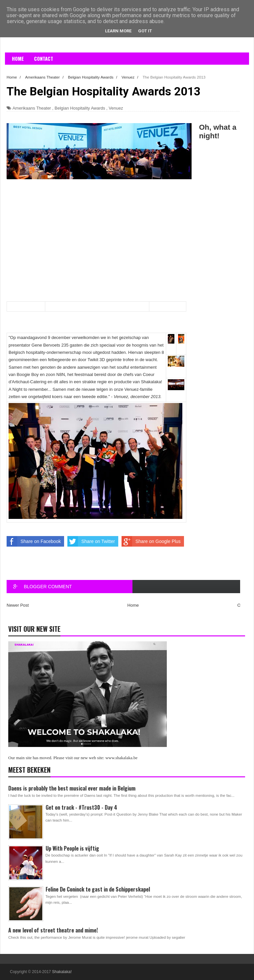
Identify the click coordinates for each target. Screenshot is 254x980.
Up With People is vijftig (72, 848)
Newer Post (18, 605)
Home (18, 58)
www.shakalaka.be (121, 758)
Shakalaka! (62, 972)
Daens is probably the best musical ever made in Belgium (72, 788)
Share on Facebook (34, 541)
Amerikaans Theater (32, 108)
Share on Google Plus (151, 541)
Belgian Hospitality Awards (80, 108)
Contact (44, 58)
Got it (145, 31)
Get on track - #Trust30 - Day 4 (81, 807)
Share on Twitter (91, 541)
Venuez (116, 108)
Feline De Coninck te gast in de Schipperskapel (98, 889)
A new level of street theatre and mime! (53, 930)
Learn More (118, 31)
